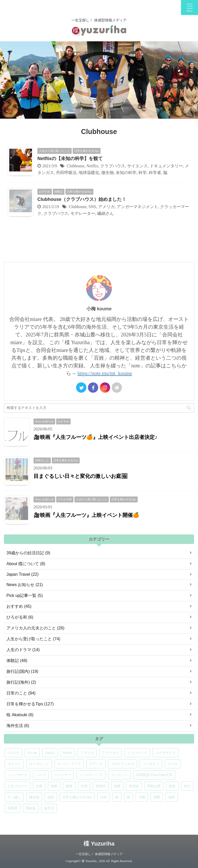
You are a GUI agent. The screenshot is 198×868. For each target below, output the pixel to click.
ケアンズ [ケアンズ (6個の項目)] (96, 764)
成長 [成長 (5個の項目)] (51, 797)
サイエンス (137, 166)
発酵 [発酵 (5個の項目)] (157, 797)
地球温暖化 (89, 173)
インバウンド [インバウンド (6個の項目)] (137, 753)
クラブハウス (113, 166)
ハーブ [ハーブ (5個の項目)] (41, 775)
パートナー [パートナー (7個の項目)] (63, 775)
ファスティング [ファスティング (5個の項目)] (91, 775)
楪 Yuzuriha (99, 844)
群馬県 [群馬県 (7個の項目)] (13, 808)
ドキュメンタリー (166, 166)
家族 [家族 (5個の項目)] (172, 786)
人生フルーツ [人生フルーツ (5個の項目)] (18, 786)
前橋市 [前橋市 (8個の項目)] (101, 786)
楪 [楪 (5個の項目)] (129, 797)
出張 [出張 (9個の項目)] (84, 786)
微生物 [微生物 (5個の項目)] (34, 797)
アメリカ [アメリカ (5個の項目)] (87, 753)
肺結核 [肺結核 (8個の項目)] (31, 808)
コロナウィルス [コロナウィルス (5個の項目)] (123, 764)
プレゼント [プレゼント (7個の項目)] (119, 775)
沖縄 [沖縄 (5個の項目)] (142, 797)
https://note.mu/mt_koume (105, 373)
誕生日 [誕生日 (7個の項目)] (49, 808)
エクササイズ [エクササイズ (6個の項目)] (166, 753)
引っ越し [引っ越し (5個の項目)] (14, 797)
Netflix (92, 166)
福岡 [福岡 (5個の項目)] (172, 797)
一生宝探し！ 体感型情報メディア (99, 854)
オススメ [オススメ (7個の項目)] (14, 764)
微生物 (108, 173)
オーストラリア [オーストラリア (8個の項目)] (69, 764)
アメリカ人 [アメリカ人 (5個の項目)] (110, 753)
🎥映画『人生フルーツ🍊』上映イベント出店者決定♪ (95, 437)
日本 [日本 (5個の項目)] (104, 797)
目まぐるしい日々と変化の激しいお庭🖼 (81, 476)
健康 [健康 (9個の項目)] (69, 786)
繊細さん (105, 213)
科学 (143, 173)
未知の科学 (126, 173)
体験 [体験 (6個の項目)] (54, 786)
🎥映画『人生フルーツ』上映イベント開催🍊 (86, 515)
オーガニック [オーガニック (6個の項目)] (39, 764)
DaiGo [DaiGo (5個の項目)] (50, 753)
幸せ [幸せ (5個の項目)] (187, 786)
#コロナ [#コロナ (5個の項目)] (13, 753)
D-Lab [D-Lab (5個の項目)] (32, 753)
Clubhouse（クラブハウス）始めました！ (82, 199)
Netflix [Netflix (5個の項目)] (68, 753)
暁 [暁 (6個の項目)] (117, 797)
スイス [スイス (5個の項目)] (173, 764)
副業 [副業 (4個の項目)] (117, 786)
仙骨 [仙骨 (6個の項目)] (39, 786)
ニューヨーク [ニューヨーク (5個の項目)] (18, 775)
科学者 (155, 173)
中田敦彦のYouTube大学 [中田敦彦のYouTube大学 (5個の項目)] (154, 775)
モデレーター (83, 213)
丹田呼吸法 (66, 173)
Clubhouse (76, 166)
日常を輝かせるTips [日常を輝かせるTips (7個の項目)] (77, 797)
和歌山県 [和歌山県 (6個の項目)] (154, 786)
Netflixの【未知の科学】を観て (70, 159)
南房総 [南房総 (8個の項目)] (134, 786)
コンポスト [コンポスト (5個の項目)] (151, 764)
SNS (92, 207)
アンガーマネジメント (137, 207)
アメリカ (106, 207)
